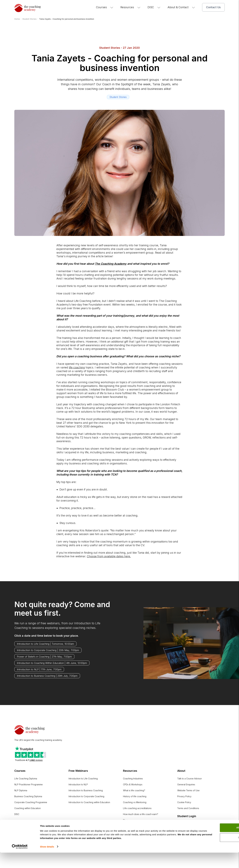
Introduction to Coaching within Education (89, 802)
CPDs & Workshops (133, 784)
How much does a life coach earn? (141, 814)
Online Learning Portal (188, 824)
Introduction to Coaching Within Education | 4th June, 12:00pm (52, 663)
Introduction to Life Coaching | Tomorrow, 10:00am (45, 644)
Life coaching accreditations (137, 808)
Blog (125, 820)
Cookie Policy (184, 802)
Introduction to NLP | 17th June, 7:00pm (39, 669)
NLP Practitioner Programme (29, 784)
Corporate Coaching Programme (31, 802)
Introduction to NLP (78, 784)
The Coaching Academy (111, 264)
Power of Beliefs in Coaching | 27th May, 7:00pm (44, 657)
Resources (131, 7)
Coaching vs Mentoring (135, 802)
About (181, 771)
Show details (47, 862)
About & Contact (181, 7)
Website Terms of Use (188, 790)
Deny (214, 853)
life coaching (77, 367)
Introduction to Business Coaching (86, 790)
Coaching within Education (28, 808)
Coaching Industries (133, 779)
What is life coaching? (134, 790)
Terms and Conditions (188, 808)
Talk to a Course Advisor (190, 779)
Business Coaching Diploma (28, 796)
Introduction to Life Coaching (83, 779)
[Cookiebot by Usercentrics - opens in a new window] (20, 862)
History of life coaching (135, 796)
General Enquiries (186, 784)
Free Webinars (78, 771)
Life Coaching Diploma (26, 779)
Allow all (214, 843)
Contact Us (213, 7)
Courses (105, 7)
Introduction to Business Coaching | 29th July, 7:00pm (47, 676)
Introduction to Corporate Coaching (86, 796)
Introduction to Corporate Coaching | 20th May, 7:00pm (48, 650)
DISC (154, 7)
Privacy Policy (184, 796)
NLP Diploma (21, 790)
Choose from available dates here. (109, 556)
